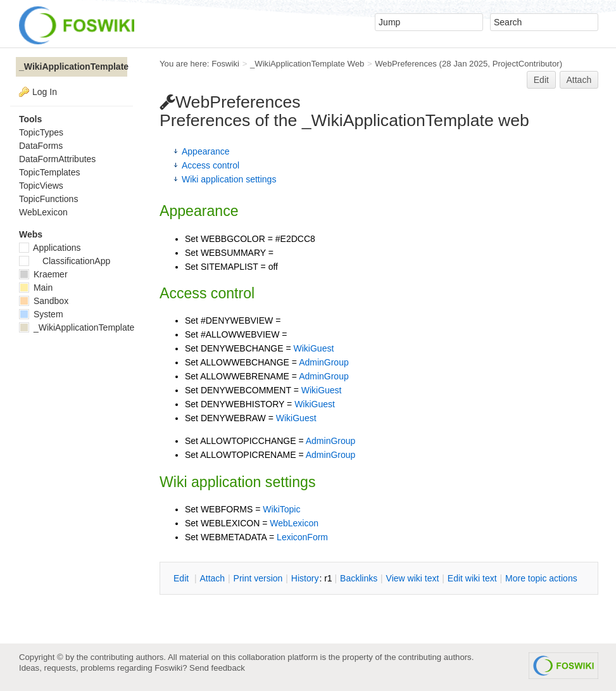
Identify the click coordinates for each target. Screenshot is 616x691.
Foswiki (225, 64)
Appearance (206, 151)
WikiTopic (281, 509)
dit (182, 578)
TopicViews (41, 186)
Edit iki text (472, 578)
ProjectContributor (526, 64)
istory (305, 578)
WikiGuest (314, 348)
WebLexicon (294, 523)
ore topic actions (541, 578)
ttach (212, 578)
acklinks (359, 578)
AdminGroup (324, 362)
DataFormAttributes (57, 159)
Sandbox (44, 301)
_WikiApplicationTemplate (73, 67)
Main (36, 288)
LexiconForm (302, 537)
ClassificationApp (65, 261)
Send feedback (217, 668)
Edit (541, 80)
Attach (579, 80)
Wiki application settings (229, 179)
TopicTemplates (50, 172)
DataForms (41, 146)
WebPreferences (406, 64)
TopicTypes (41, 132)
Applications (50, 248)
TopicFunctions (48, 199)
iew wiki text (413, 578)
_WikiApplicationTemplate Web (307, 64)
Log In (45, 92)
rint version (258, 578)
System (41, 314)
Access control (211, 165)
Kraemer (43, 274)
